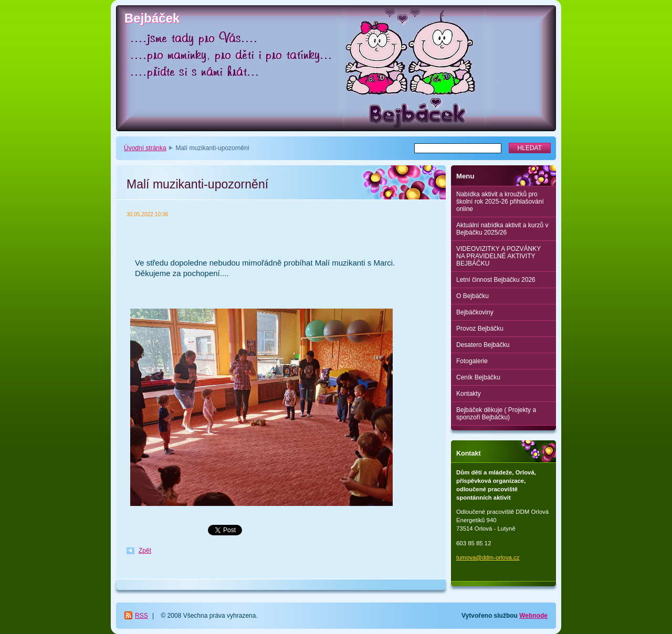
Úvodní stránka (145, 148)
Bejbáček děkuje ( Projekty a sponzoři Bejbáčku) (496, 414)
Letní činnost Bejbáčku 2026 (496, 280)
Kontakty (469, 394)
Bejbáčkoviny (475, 312)
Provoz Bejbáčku (480, 329)
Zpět (145, 551)
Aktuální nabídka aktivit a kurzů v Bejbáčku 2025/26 (502, 229)
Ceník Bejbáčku (478, 377)
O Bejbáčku (472, 296)
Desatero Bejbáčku (483, 345)
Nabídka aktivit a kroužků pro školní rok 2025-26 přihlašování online (500, 202)
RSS (141, 616)
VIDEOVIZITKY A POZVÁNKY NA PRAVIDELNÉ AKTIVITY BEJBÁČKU (498, 256)
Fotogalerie (472, 361)
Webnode (533, 616)
